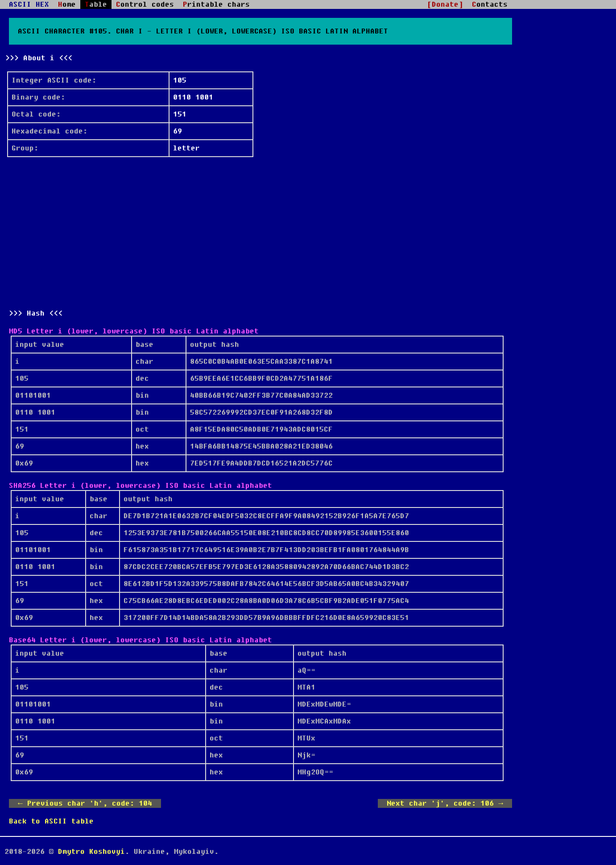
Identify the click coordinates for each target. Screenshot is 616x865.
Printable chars (216, 4)
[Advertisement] (260, 233)
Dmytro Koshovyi (91, 852)
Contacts (490, 4)
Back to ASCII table (51, 821)
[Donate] (445, 4)
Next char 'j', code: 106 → (445, 803)
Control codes (145, 4)
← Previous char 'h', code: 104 (85, 803)
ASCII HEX (29, 4)
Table (96, 4)
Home (67, 4)
